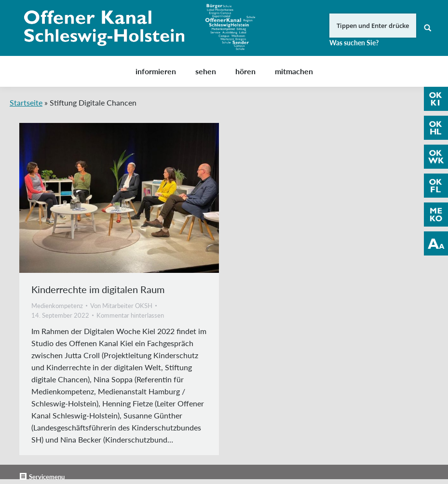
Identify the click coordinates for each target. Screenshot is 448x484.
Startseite (26, 102)
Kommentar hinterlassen (130, 315)
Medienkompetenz (57, 306)
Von (121, 306)
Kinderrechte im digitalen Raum (98, 289)
